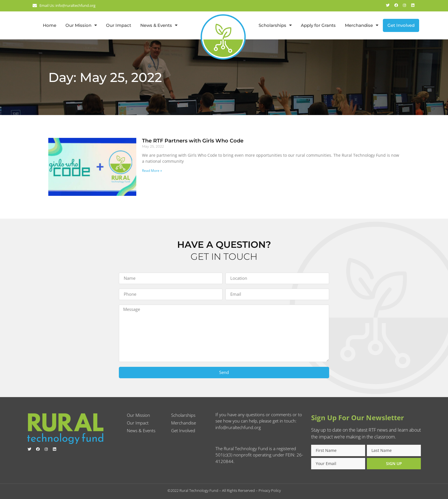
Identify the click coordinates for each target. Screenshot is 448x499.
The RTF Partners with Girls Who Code (193, 141)
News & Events (159, 25)
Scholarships (275, 25)
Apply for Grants (318, 25)
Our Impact (119, 25)
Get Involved (401, 25)
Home (50, 25)
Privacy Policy (270, 490)
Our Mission (81, 25)
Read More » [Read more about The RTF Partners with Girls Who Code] (152, 171)
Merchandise (362, 25)
